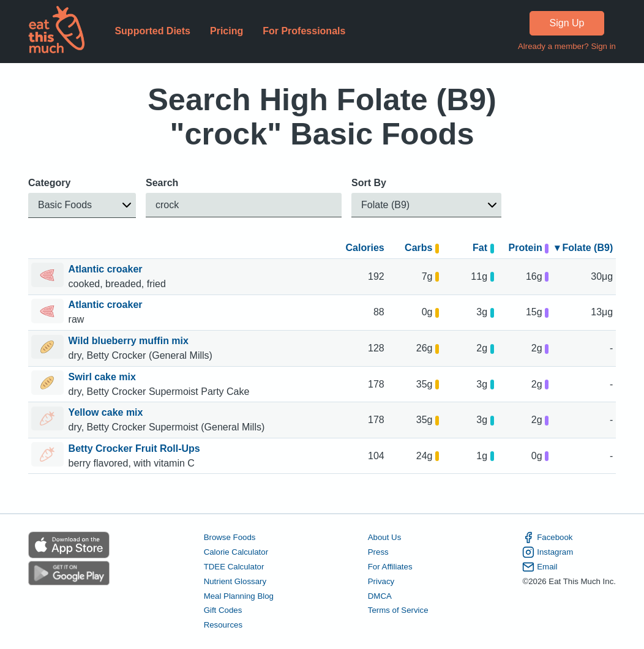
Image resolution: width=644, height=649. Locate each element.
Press (378, 552)
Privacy (381, 581)
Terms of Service (398, 611)
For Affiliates (390, 567)
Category (49, 183)
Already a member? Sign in (567, 46)
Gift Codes (223, 611)
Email (540, 567)
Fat (483, 248)
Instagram (548, 552)
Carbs (422, 248)
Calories (365, 248)
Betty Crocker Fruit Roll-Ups (136, 448)
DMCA (380, 596)
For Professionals (304, 31)
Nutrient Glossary (235, 581)
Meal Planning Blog (239, 596)
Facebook (547, 538)
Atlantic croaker (107, 269)
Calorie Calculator (236, 552)
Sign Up (567, 23)
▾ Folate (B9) (584, 248)
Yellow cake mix (107, 412)
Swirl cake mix (104, 377)
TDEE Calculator (234, 567)
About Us (385, 537)
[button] (82, 205)
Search (162, 183)
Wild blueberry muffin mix (130, 341)
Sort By (369, 183)
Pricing (227, 31)
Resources (223, 625)
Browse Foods (230, 537)
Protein (529, 248)
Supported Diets (152, 31)
